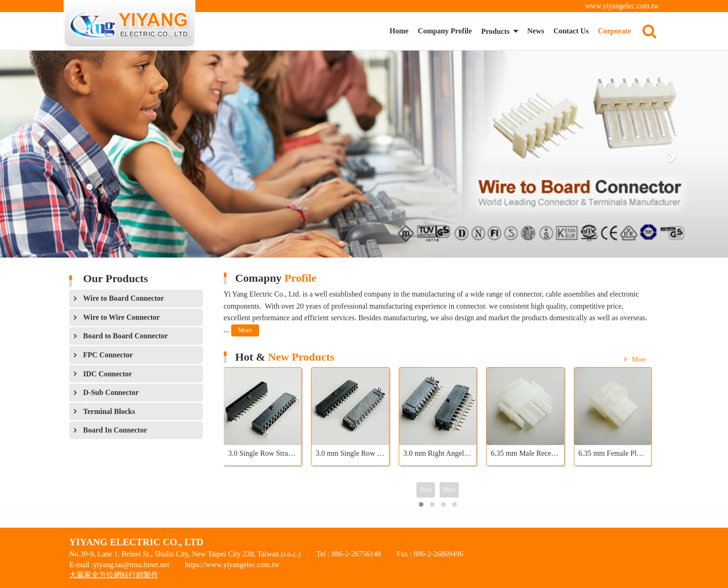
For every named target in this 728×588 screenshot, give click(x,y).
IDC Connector (107, 374)
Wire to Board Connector (123, 298)
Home (399, 31)
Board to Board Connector (126, 336)
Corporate (614, 31)
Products (496, 31)
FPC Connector (108, 355)
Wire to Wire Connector (121, 317)
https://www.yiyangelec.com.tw (232, 565)
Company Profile (445, 31)
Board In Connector (115, 430)
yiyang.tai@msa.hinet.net (131, 565)
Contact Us (571, 31)
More (245, 330)
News (535, 31)
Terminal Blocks (109, 411)
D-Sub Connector (111, 392)
